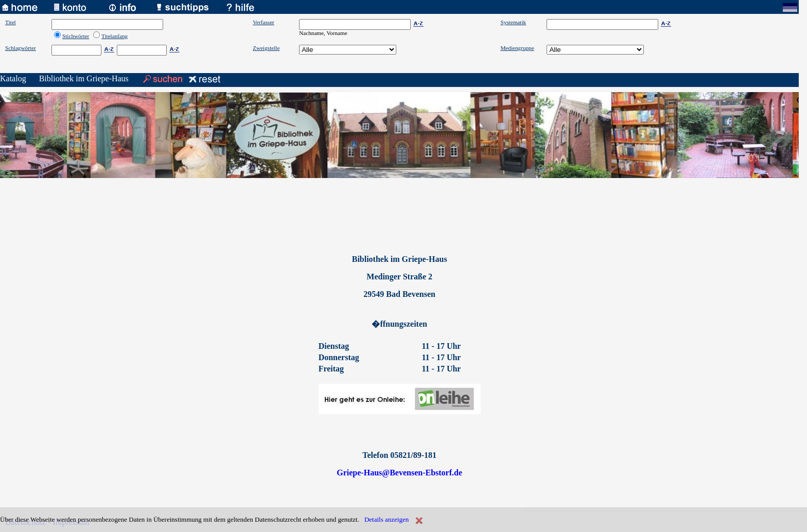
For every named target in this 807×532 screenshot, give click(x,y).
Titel (11, 22)
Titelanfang (115, 36)
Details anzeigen (387, 519)
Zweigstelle (266, 48)
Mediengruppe (517, 48)
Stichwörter (76, 36)
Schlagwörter (21, 48)
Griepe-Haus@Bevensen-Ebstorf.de (399, 473)
